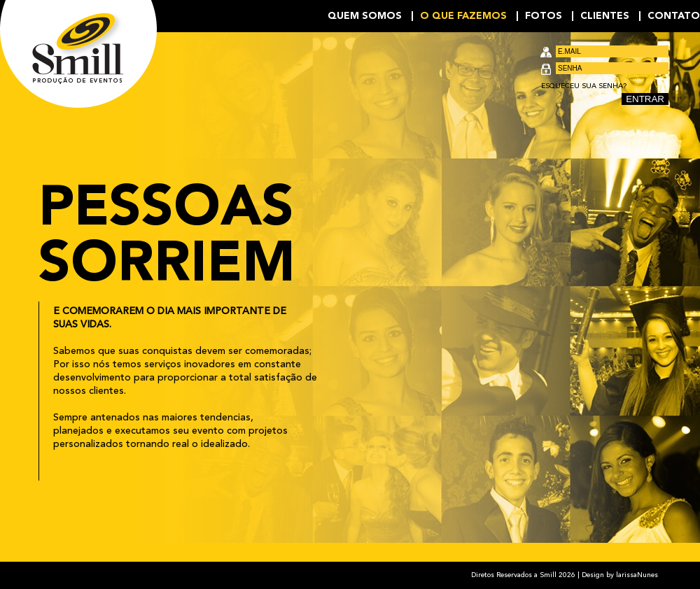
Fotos (544, 16)
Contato (674, 16)
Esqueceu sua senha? (584, 86)
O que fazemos (463, 16)
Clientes (605, 16)
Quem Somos (365, 16)
